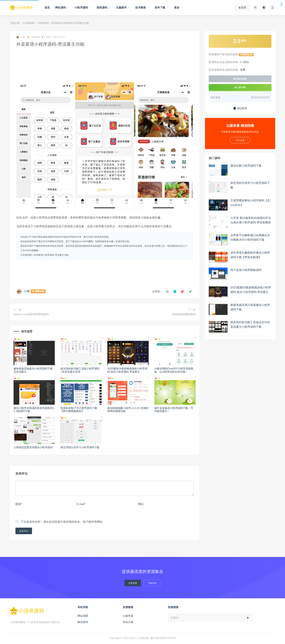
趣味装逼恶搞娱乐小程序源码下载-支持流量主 (34, 370)
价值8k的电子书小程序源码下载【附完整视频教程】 (79, 410)
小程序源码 (43, 23)
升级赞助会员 (246, 55)
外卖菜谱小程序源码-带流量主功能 (51, 255)
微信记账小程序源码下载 (246, 165)
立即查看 (133, 583)
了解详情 (152, 583)
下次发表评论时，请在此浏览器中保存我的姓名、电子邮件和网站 (62, 522)
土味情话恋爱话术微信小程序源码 (33, 447)
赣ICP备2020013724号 (163, 638)
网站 (141, 504)
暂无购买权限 (240, 79)
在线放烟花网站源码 (184, 314)
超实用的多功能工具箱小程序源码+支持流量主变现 (80, 370)
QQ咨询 (240, 108)
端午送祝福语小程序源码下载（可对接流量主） (174, 410)
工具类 (46, 37)
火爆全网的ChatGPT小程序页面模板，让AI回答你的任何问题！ (174, 370)
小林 (21, 37)
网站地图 (83, 616)
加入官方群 (240, 87)
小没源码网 (28, 23)
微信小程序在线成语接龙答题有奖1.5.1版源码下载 (34, 410)
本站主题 (128, 622)
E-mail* (81, 504)
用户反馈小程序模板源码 (246, 270)
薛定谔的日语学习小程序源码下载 (80, 447)
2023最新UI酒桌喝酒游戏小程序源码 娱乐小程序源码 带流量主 (127, 370)
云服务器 (128, 616)
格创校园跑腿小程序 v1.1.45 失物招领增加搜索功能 (128, 410)
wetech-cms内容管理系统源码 (31, 314)
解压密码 (83, 622)
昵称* (19, 504)
